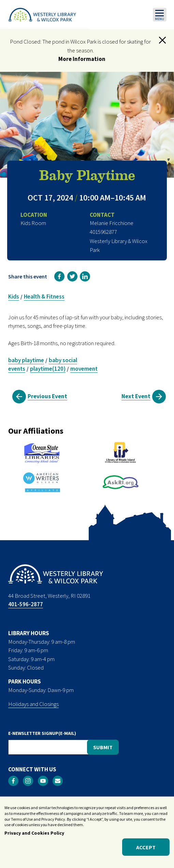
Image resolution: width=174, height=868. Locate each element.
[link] (59, 276)
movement (84, 369)
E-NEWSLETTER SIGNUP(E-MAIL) (42, 733)
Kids (14, 296)
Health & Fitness (44, 296)
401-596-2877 (26, 604)
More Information (82, 59)
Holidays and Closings (33, 704)
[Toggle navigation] (160, 15)
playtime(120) (48, 369)
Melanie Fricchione (112, 223)
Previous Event (47, 396)
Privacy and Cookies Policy (34, 837)
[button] (162, 40)
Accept (146, 851)
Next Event (136, 396)
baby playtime (26, 360)
